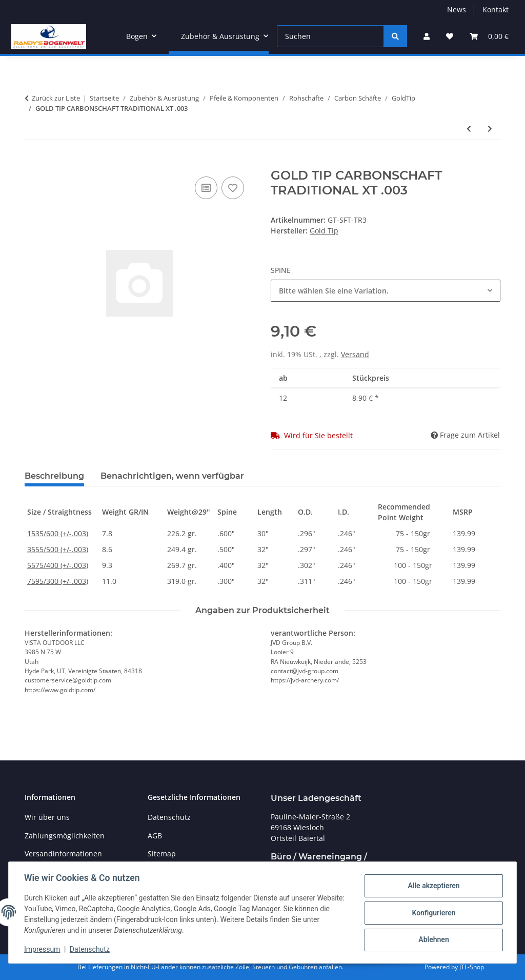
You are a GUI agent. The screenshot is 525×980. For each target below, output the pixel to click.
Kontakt (496, 9)
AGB (155, 836)
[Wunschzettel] (450, 36)
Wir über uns (47, 817)
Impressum (43, 949)
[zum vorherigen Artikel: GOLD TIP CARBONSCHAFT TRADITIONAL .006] (469, 129)
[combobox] (386, 291)
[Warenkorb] (489, 36)
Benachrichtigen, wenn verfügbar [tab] (172, 476)
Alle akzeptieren (432, 886)
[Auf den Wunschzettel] (233, 188)
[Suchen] (330, 36)
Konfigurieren (432, 913)
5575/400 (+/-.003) (58, 565)
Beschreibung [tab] (54, 476)
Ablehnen (432, 939)
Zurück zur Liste (56, 98)
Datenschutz (91, 949)
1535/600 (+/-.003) (58, 533)
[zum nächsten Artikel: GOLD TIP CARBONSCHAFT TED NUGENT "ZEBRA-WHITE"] (490, 129)
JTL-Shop (472, 967)
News (457, 9)
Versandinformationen (63, 854)
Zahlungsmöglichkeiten (65, 836)
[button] (427, 36)
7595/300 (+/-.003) (58, 581)
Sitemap (162, 854)
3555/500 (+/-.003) (58, 549)
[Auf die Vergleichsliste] (206, 188)
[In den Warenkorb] (33, 163)
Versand (355, 354)
